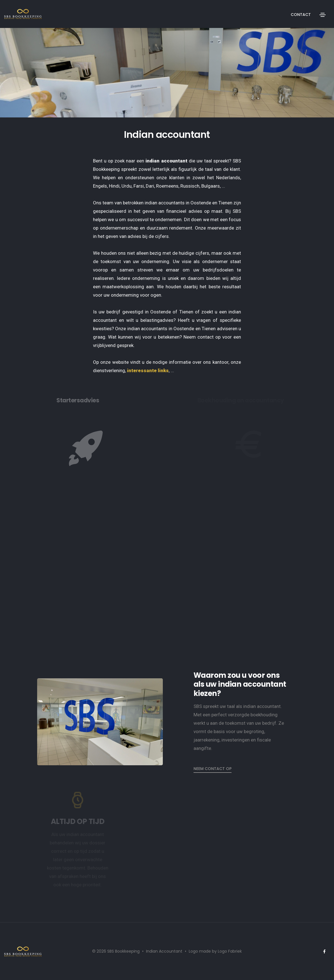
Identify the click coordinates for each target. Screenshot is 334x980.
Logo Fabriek (230, 951)
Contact (301, 15)
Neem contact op (213, 769)
